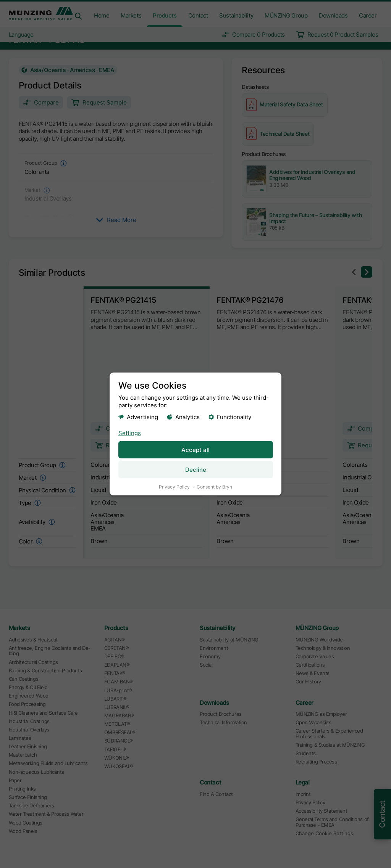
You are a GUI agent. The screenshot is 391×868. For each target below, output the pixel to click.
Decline (196, 470)
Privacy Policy (174, 487)
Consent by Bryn (214, 487)
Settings (130, 433)
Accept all (195, 449)
